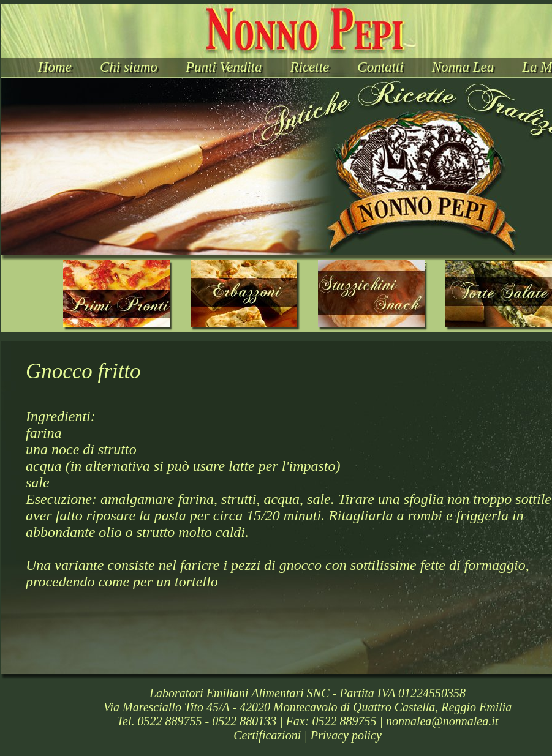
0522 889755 (169, 721)
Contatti (380, 67)
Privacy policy (346, 735)
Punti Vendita (224, 67)
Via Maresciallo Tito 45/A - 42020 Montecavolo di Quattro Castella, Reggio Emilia (308, 707)
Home (55, 67)
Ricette (309, 67)
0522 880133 (244, 721)
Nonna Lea (463, 67)
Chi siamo (129, 67)
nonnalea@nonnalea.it (442, 721)
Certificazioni (267, 735)
